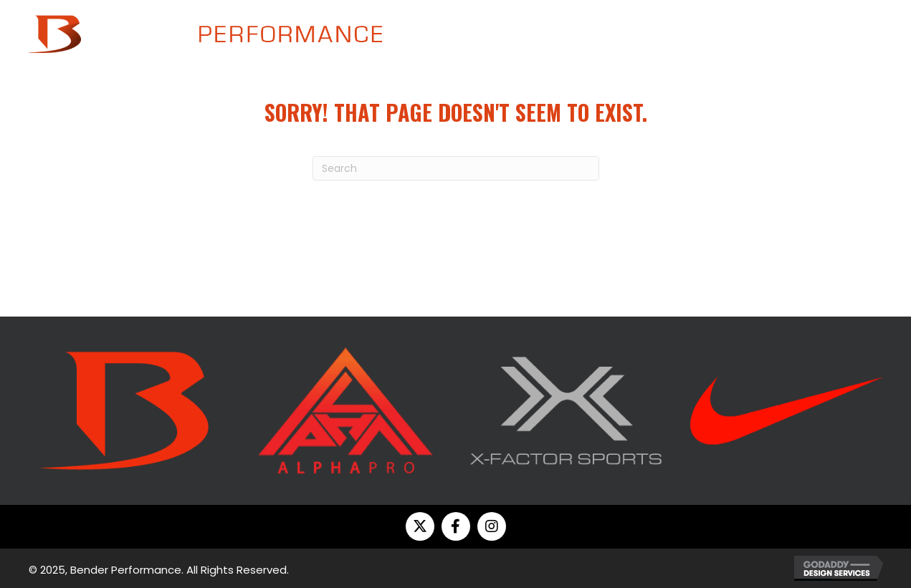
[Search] (456, 168)
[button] (420, 526)
